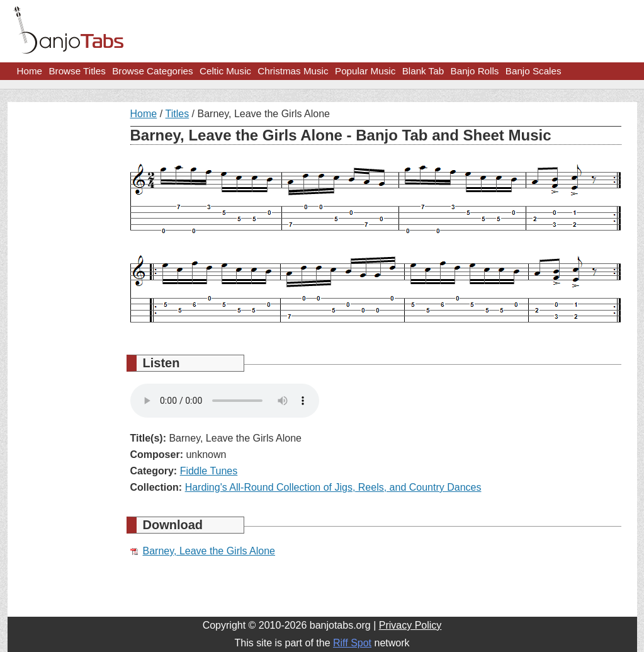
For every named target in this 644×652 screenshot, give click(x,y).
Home (30, 71)
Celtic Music (225, 71)
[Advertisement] (64, 297)
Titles (178, 114)
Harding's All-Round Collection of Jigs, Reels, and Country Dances (333, 487)
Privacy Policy (410, 625)
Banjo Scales (534, 71)
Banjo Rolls (475, 71)
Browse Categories (152, 71)
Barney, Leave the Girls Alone (209, 551)
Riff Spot (352, 643)
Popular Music (365, 71)
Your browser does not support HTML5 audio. (225, 401)
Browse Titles (77, 71)
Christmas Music (293, 71)
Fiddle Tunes (209, 471)
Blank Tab (423, 71)
